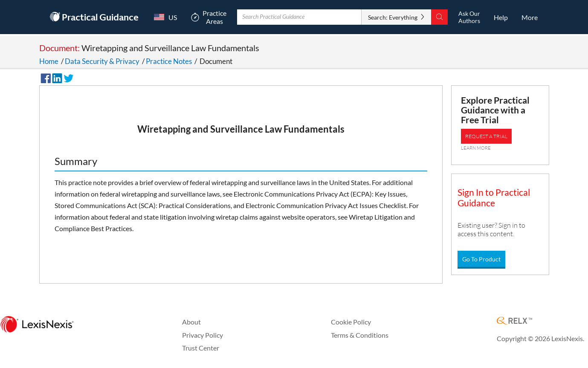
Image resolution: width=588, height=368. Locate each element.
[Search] (437, 17)
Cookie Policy (351, 322)
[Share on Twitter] (67, 77)
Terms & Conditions (360, 335)
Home (49, 61)
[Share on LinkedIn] (56, 77)
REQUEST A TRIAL (486, 136)
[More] (530, 17)
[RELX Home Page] (514, 321)
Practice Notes (169, 61)
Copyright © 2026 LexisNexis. (540, 338)
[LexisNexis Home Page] (37, 325)
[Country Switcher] (167, 17)
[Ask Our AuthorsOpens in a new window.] (469, 17)
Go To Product (481, 259)
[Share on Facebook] (44, 77)
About (191, 322)
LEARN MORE (476, 148)
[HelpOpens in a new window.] (502, 17)
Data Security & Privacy (102, 61)
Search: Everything (391, 17)
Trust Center (201, 348)
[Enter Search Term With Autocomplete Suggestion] (300, 17)
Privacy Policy (203, 335)
